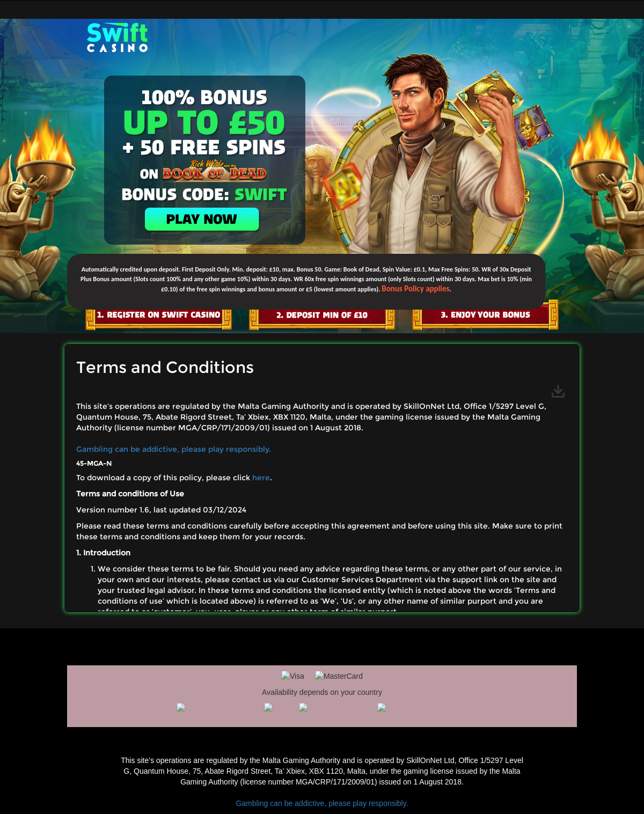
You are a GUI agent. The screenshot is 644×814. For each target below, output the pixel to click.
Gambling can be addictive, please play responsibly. (174, 449)
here (261, 478)
